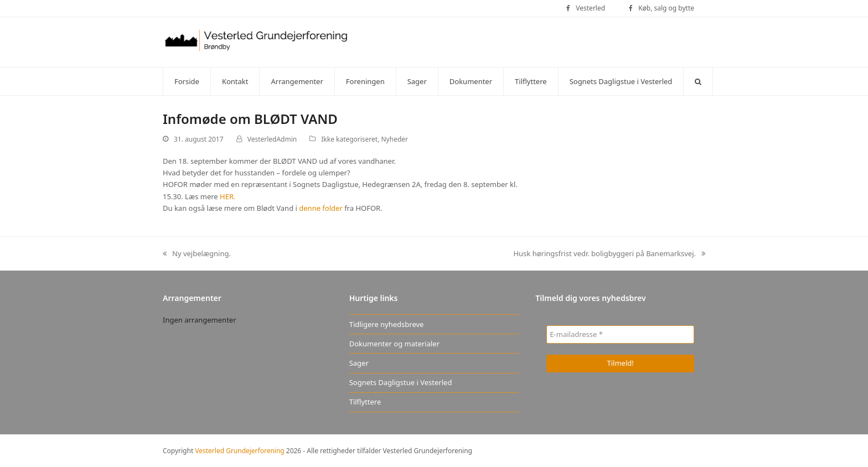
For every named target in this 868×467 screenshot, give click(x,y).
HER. (228, 196)
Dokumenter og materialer (394, 344)
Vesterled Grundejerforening (239, 451)
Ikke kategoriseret (349, 139)
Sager (359, 363)
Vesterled (590, 8)
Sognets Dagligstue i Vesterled (401, 382)
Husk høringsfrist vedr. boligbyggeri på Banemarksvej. (609, 254)
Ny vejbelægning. (197, 254)
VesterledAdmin (272, 139)
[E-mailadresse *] (620, 334)
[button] (698, 81)
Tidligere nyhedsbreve (387, 324)
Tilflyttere (365, 402)
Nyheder (395, 139)
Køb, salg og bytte (666, 8)
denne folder (322, 208)
